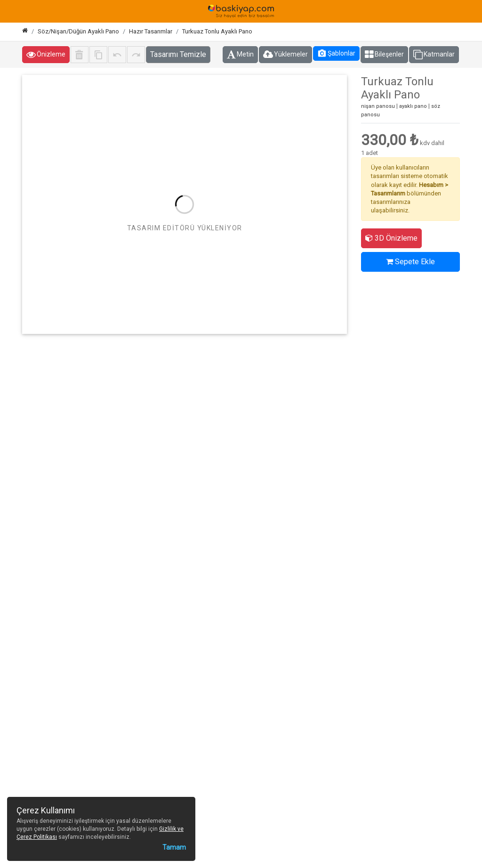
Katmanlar (434, 55)
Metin (240, 55)
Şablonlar (336, 53)
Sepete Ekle (410, 262)
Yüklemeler (285, 55)
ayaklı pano (413, 106)
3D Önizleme (391, 238)
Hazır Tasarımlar (151, 31)
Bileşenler (384, 55)
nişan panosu (378, 106)
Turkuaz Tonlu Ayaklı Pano (217, 31)
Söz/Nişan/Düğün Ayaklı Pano (78, 31)
